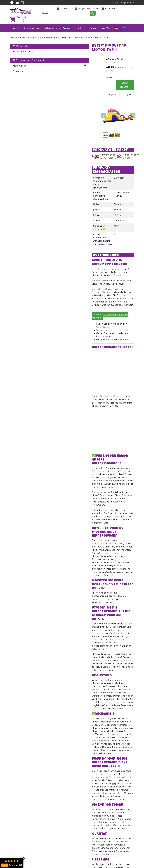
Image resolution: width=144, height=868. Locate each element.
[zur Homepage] (21, 13)
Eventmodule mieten (56, 842)
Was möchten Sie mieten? (23, 62)
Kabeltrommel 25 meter (78, 718)
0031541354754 (61, 9)
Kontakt (93, 25)
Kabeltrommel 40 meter (78, 764)
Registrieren (127, 3)
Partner (97, 838)
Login (115, 3)
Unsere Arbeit (100, 842)
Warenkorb (20, 43)
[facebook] (12, 3)
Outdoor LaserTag (32, 25)
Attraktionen (27, 34)
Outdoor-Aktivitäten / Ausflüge (57, 25)
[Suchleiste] (69, 18)
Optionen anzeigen (120, 88)
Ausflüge (49, 852)
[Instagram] (55, 816)
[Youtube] (49, 816)
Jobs (75, 858)
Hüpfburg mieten (54, 838)
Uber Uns (106, 25)
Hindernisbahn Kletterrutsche (70, 119)
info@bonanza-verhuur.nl (84, 9)
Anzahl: (109, 70)
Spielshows (80, 25)
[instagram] (22, 3)
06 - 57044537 (75, 13)
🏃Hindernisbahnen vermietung (55, 34)
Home (14, 34)
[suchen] (97, 18)
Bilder (95, 847)
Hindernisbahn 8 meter (114, 119)
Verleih (16, 25)
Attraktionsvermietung (57, 847)
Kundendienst (80, 838)
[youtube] (17, 3)
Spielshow (18, 74)
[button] (35, 69)
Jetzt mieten (125, 78)
